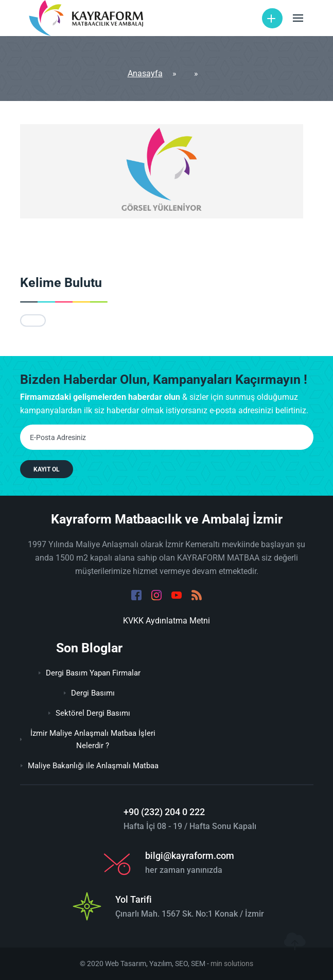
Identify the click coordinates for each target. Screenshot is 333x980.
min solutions (232, 964)
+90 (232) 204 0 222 (164, 812)
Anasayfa (145, 73)
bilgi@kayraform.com (190, 856)
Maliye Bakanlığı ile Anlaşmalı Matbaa (90, 766)
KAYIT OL (47, 469)
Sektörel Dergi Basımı (89, 713)
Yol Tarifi (134, 899)
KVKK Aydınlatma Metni (166, 621)
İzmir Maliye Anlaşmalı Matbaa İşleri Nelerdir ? (88, 739)
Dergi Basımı (89, 693)
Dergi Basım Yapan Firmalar (90, 673)
